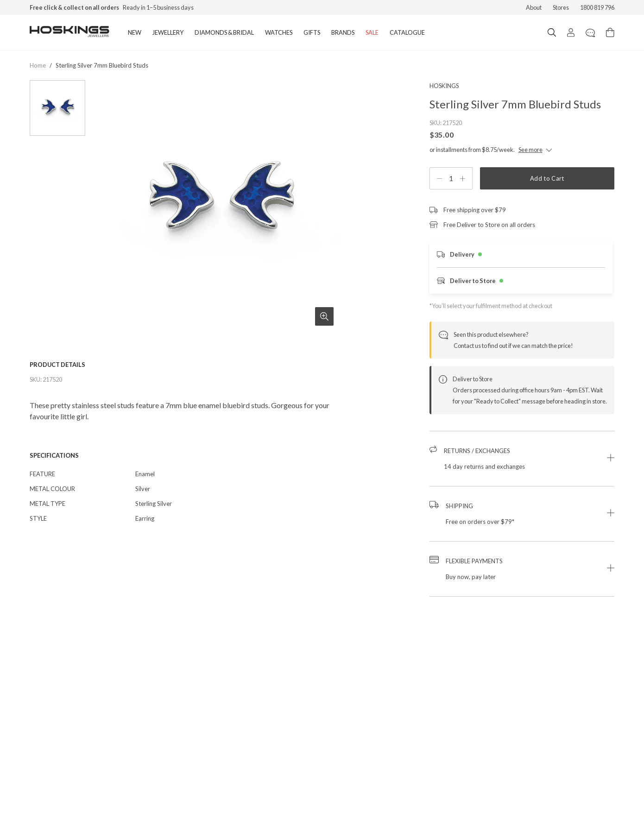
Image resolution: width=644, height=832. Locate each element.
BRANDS (343, 32)
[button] (522, 459)
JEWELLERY (168, 32)
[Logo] (69, 32)
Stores (561, 7)
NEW (135, 32)
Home (38, 65)
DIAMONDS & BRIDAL (224, 32)
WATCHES (279, 32)
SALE (372, 32)
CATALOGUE (407, 32)
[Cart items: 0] (610, 32)
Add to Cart (547, 178)
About (534, 7)
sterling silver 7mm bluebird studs (102, 65)
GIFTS (312, 32)
